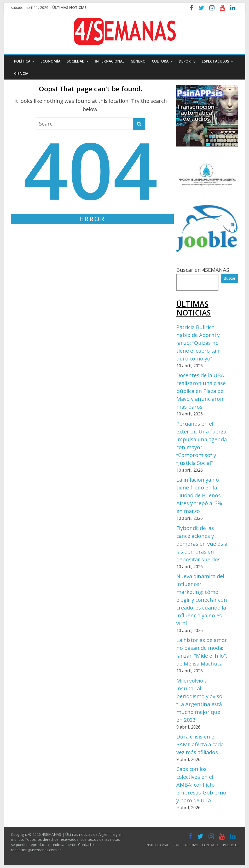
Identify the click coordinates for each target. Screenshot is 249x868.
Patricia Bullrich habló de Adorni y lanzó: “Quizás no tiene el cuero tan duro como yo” (198, 343)
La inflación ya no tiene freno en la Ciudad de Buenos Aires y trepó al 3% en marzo (199, 495)
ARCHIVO (192, 845)
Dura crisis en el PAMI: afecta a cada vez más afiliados (200, 744)
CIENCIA (21, 73)
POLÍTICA (22, 61)
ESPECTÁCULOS (215, 61)
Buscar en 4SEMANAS (203, 270)
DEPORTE (187, 61)
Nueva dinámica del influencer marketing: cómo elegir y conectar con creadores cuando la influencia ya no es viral (202, 600)
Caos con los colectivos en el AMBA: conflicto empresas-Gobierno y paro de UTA (201, 785)
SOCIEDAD (76, 61)
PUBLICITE (231, 845)
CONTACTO (211, 845)
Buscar (230, 278)
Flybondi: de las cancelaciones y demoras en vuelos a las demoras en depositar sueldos (202, 544)
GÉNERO (138, 61)
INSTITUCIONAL (157, 845)
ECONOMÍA (50, 61)
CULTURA (160, 61)
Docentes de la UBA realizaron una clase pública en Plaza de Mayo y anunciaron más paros (201, 391)
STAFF (177, 845)
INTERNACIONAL (110, 61)
